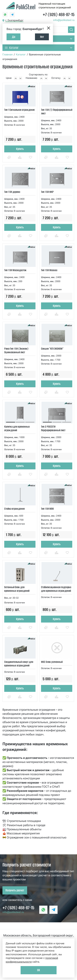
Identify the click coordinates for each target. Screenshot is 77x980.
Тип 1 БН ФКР (47, 192)
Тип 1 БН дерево (12, 192)
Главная (8, 54)
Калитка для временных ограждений (17, 428)
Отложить (31, 160)
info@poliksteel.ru (64, 20)
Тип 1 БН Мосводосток (15, 270)
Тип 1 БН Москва (49, 270)
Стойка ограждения (14, 509)
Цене (9, 78)
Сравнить (20, 160)
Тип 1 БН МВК (47, 509)
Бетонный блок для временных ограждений (17, 589)
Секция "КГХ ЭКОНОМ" (52, 349)
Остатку (56, 78)
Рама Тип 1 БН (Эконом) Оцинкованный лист (16, 350)
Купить (20, 149)
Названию (31, 78)
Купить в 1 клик (9, 160)
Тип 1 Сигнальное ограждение (19, 110)
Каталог (21, 54)
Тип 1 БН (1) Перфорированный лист (57, 112)
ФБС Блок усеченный (52, 662)
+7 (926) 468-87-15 (59, 14)
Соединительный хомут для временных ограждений (19, 664)
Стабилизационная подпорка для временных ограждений (56, 589)
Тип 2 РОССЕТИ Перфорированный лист (53, 428)
